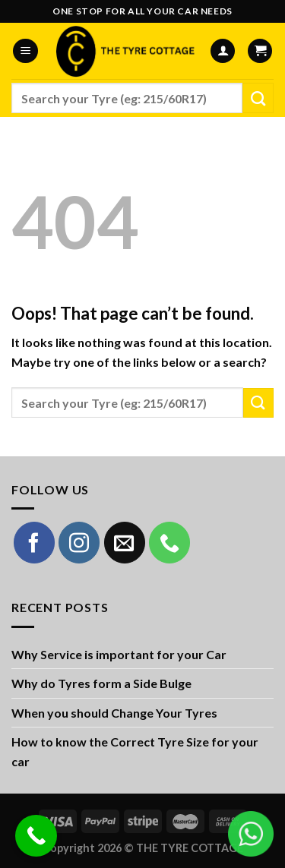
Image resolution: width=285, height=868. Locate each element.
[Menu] (25, 51)
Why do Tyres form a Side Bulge (101, 683)
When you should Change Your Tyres (114, 713)
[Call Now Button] (36, 836)
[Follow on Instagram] (79, 542)
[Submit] (258, 98)
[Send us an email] (125, 542)
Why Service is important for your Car (119, 654)
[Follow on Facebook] (34, 542)
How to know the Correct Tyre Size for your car (135, 751)
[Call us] (169, 542)
